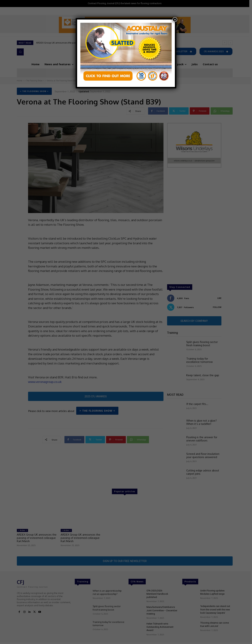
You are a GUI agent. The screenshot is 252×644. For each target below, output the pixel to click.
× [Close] (175, 20)
